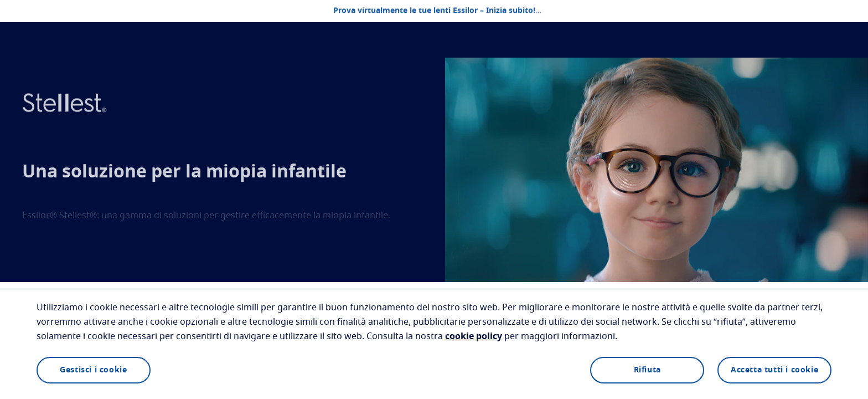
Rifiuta (647, 370)
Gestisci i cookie (93, 370)
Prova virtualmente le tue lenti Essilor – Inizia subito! (434, 11)
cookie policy (474, 336)
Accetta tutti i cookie (774, 370)
